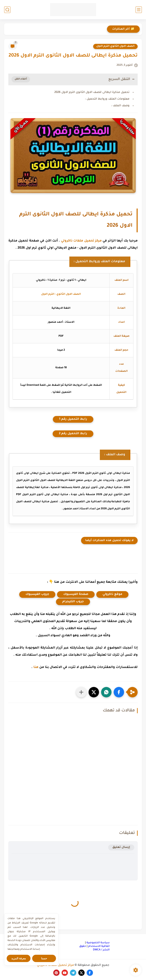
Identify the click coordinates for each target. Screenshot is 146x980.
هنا (36, 667)
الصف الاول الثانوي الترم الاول (115, 46)
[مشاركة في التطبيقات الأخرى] (81, 692)
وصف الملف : (120, 106)
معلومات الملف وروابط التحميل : (107, 99)
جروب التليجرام (73, 602)
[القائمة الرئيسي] (139, 10)
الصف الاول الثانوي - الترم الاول (61, 294)
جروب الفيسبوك (37, 594)
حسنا (44, 958)
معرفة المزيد (19, 958)
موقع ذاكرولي (112, 594)
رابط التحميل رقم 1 (73, 419)
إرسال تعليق (121, 847)
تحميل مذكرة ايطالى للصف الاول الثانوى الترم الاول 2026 (92, 92)
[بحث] (7, 10)
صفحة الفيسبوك (76, 594)
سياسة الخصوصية (98, 943)
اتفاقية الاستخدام (99, 946)
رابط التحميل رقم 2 (73, 434)
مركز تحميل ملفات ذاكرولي (81, 241)
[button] (119, 692)
